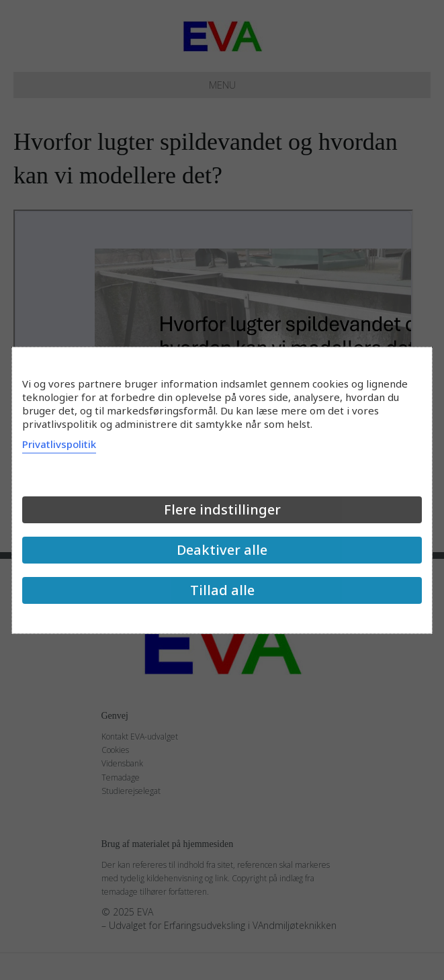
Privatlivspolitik (59, 444)
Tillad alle (222, 590)
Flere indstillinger (222, 509)
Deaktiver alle (222, 550)
